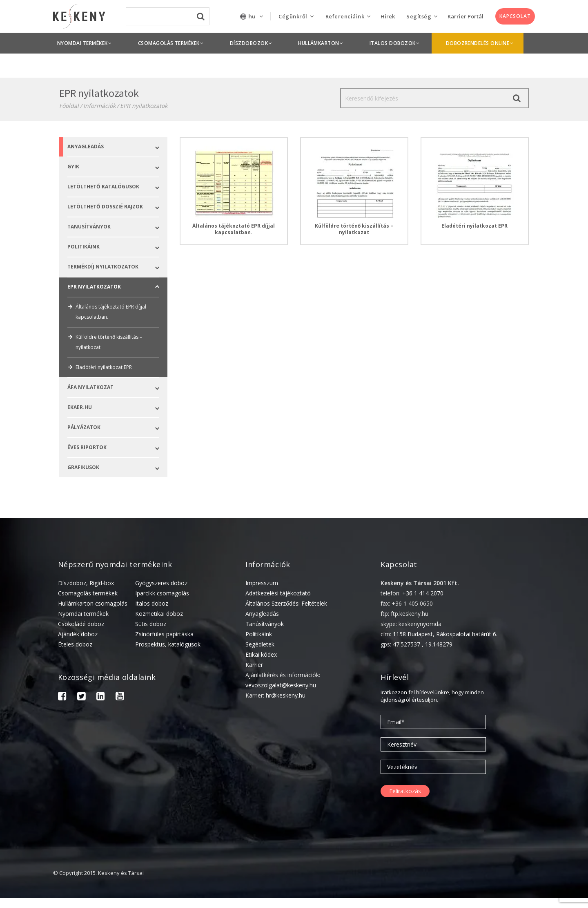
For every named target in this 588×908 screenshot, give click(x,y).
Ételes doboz (75, 644)
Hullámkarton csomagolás (93, 603)
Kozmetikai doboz (159, 614)
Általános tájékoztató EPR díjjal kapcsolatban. (107, 312)
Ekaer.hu (117, 408)
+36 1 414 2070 (423, 593)
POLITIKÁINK (117, 247)
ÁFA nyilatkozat (117, 388)
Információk (99, 106)
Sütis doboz (151, 624)
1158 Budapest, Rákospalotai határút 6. (445, 634)
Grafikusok (117, 468)
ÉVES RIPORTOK (117, 448)
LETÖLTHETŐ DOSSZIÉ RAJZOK (117, 207)
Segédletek (260, 644)
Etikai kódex (261, 654)
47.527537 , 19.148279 (423, 644)
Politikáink (259, 634)
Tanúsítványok (265, 624)
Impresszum (262, 583)
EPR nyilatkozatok (144, 106)
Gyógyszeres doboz (161, 583)
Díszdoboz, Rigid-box (86, 583)
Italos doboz (152, 603)
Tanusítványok (117, 227)
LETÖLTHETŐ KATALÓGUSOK (117, 187)
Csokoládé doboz (81, 624)
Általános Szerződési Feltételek (286, 603)
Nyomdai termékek (83, 614)
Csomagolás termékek (88, 593)
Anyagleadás (117, 147)
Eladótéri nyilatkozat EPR (100, 367)
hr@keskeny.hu (286, 695)
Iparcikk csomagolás (162, 593)
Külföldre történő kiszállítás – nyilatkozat (105, 342)
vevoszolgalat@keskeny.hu (281, 685)
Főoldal (69, 106)
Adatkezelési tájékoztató (278, 593)
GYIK (117, 167)
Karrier (254, 665)
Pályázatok (117, 428)
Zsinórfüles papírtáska (164, 634)
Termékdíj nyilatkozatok (117, 267)
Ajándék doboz (78, 634)
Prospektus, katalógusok (168, 644)
